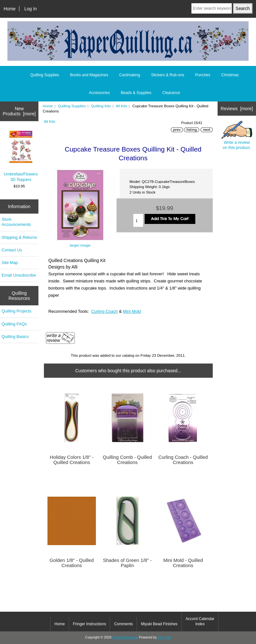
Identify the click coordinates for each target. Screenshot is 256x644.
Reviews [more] (237, 109)
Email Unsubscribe (19, 275)
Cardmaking (130, 75)
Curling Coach (104, 311)
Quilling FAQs (14, 324)
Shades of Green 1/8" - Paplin (127, 563)
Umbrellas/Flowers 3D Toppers (21, 156)
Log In (31, 9)
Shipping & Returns (19, 237)
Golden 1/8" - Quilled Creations (72, 563)
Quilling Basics (15, 337)
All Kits (122, 106)
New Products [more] (19, 111)
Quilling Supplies (72, 106)
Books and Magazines (89, 75)
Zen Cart (164, 637)
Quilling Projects (16, 311)
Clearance (171, 93)
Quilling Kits (101, 106)
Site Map (10, 263)
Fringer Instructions (90, 624)
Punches (203, 75)
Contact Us (12, 250)
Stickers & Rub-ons (168, 75)
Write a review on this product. (237, 136)
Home (10, 9)
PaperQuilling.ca (125, 637)
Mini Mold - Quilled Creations (183, 563)
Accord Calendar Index (200, 621)
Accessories (99, 93)
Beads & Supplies (136, 93)
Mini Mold (132, 311)
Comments (123, 624)
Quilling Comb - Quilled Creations (127, 460)
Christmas (230, 75)
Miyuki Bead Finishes (159, 624)
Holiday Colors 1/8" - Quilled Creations (72, 460)
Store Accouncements (16, 222)
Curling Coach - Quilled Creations (183, 460)
